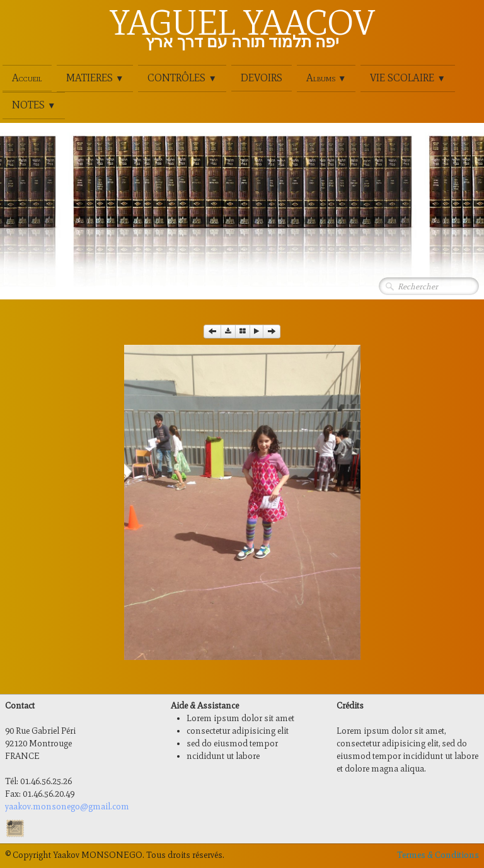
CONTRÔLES (182, 78)
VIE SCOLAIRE (407, 78)
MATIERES (95, 78)
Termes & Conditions (438, 855)
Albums (326, 78)
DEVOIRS (262, 78)
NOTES (34, 105)
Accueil (27, 78)
